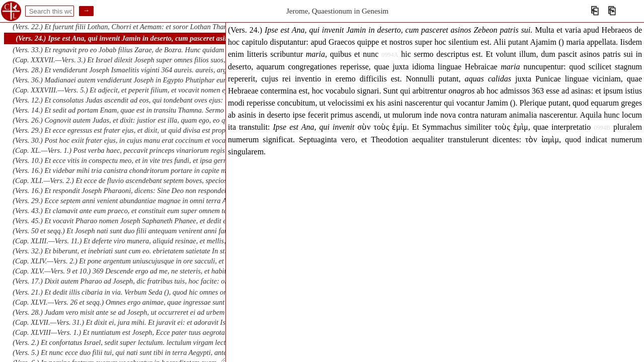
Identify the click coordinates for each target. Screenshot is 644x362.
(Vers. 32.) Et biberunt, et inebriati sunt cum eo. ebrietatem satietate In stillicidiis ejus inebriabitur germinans (172, 251)
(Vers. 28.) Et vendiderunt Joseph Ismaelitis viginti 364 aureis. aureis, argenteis (128, 70)
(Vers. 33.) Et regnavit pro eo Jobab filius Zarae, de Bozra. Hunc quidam (118, 50)
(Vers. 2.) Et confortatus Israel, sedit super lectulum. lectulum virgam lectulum (126, 342)
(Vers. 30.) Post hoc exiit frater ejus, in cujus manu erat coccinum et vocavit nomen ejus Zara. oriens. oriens (170, 140)
